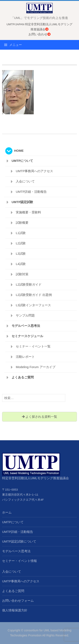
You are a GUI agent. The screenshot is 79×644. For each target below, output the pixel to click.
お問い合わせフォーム (18, 601)
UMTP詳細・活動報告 (31, 192)
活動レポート (25, 357)
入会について (25, 181)
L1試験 (21, 233)
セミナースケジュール (27, 336)
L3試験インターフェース (33, 305)
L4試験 (21, 264)
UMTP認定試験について (19, 541)
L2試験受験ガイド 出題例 (34, 295)
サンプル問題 (25, 315)
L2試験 (21, 243)
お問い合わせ (39, 34)
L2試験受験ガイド (29, 284)
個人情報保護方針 (15, 610)
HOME (19, 151)
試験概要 (22, 223)
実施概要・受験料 (28, 212)
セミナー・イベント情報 (19, 561)
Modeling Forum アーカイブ (36, 367)
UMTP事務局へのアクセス (35, 171)
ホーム (7, 512)
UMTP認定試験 (22, 202)
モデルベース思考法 (26, 326)
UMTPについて (22, 161)
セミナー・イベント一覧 (33, 346)
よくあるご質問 (23, 377)
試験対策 (22, 274)
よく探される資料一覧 (39, 417)
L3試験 (21, 253)
